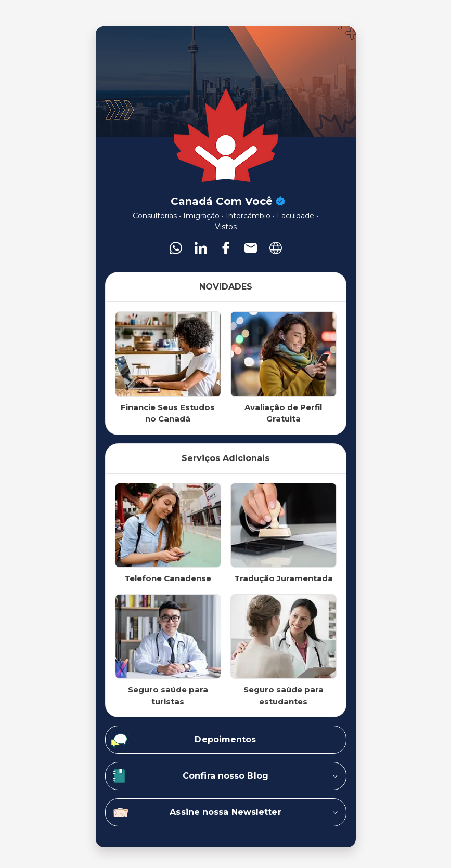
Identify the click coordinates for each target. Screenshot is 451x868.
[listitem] (176, 248)
